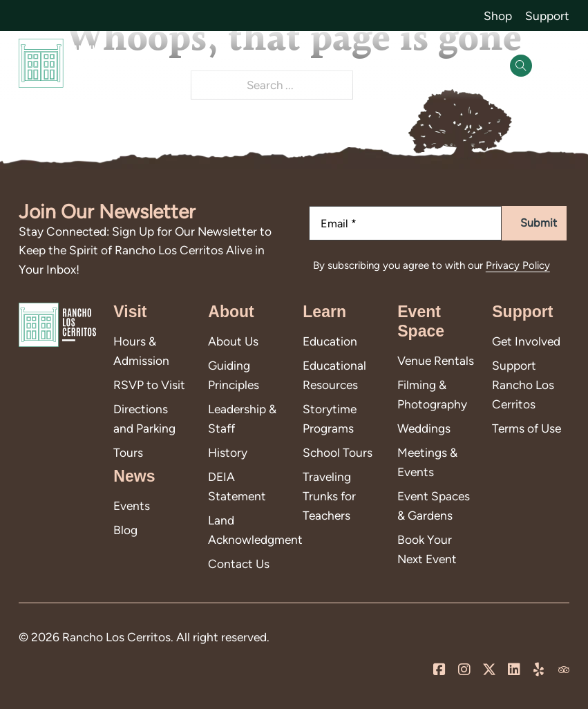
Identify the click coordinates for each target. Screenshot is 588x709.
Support (547, 16)
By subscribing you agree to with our (431, 265)
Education (330, 341)
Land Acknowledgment (246, 530)
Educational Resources (334, 375)
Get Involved (526, 341)
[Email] (406, 223)
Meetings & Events (427, 462)
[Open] (556, 66)
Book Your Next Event (427, 549)
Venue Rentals (436, 360)
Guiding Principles (234, 375)
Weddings (424, 428)
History (228, 452)
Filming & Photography (432, 394)
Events (132, 505)
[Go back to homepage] (62, 66)
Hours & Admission (141, 351)
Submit (539, 223)
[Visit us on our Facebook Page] (439, 670)
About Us (233, 341)
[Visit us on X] (489, 670)
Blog (125, 530)
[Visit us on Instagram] (464, 670)
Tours (128, 452)
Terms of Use (527, 428)
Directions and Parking (144, 418)
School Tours (338, 452)
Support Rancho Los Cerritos (523, 384)
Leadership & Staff (242, 418)
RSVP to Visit (149, 385)
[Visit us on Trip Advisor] (564, 670)
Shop (498, 16)
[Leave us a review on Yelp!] (539, 670)
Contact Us (239, 564)
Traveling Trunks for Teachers (329, 495)
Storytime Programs (330, 418)
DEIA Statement (237, 486)
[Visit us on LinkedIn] (514, 670)
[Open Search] (521, 66)
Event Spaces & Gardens (434, 505)
